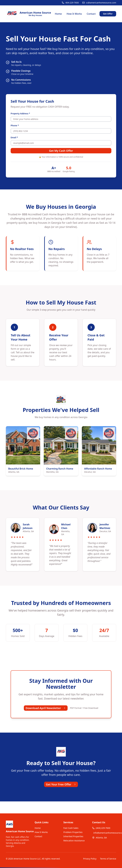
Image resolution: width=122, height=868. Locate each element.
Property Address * (20, 113)
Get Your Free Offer (61, 784)
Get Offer (108, 14)
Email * (14, 137)
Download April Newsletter (46, 708)
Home (58, 14)
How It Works (74, 14)
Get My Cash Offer (61, 151)
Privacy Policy (90, 859)
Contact (91, 14)
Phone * (15, 125)
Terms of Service (108, 859)
